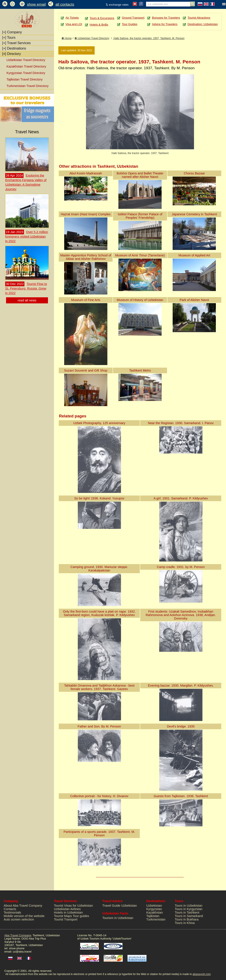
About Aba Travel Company (23, 906)
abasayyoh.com (202, 974)
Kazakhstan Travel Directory (26, 66)
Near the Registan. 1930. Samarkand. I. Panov (181, 423)
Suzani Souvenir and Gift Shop (86, 370)
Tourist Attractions (199, 18)
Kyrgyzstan (154, 909)
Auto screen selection (19, 919)
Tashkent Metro (140, 370)
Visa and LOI (74, 24)
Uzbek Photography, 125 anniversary (99, 423)
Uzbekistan (154, 906)
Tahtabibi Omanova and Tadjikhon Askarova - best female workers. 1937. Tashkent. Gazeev (99, 687)
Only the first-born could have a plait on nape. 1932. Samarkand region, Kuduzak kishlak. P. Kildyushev (99, 613)
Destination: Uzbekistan (203, 24)
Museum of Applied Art (194, 255)
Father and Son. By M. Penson (99, 726)
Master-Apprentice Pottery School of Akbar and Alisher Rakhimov (86, 257)
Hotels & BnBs (99, 25)
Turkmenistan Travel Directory (28, 86)
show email (36, 4)
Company (12, 32)
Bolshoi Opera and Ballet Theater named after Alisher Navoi (140, 175)
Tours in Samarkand (189, 916)
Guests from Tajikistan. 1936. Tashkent (181, 796)
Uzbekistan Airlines (67, 909)
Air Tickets (72, 18)
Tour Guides (130, 24)
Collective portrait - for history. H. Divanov (99, 796)
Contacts (10, 909)
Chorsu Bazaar (194, 173)
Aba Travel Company (18, 935)
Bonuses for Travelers (166, 18)
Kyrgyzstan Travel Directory (26, 73)
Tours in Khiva (185, 923)
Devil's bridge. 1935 (181, 726)
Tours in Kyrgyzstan (189, 909)
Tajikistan (153, 916)
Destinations (14, 48)
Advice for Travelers (165, 24)
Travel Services (16, 43)
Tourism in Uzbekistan (118, 918)
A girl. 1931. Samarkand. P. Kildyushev (181, 498)
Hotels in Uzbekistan (68, 912)
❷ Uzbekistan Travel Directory (92, 38)
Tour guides (81, 916)
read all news (27, 300)
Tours (9, 38)
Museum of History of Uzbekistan (140, 300)
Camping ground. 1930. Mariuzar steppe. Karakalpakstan (99, 569)
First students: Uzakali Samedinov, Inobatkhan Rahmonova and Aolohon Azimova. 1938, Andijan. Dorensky (181, 615)
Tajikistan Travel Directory (25, 79)
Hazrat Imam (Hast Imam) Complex (86, 214)
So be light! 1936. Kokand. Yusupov (99, 498)
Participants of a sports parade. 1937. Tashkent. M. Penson (99, 834)
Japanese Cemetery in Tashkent (194, 214)
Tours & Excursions (102, 18)
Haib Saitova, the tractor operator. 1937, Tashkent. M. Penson (149, 38)
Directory (12, 54)
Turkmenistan (156, 919)
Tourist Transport (66, 919)
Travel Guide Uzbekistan (120, 906)
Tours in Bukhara (187, 919)
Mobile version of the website (24, 916)
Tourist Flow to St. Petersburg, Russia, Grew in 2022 (26, 288)
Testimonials (12, 912)
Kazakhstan (155, 912)
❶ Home (67, 38)
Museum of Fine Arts (86, 300)
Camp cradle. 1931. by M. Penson (181, 567)
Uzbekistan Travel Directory (26, 60)
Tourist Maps (63, 916)
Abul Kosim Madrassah (86, 173)
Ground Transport (133, 18)
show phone (17, 948)
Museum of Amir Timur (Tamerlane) (140, 255)
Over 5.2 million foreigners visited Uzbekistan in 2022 (27, 237)
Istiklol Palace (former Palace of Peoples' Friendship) (140, 216)
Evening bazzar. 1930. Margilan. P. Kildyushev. (181, 686)
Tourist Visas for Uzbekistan (74, 906)
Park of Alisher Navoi (194, 300)
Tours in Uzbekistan (189, 906)
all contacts (65, 4)
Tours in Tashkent (187, 912)
